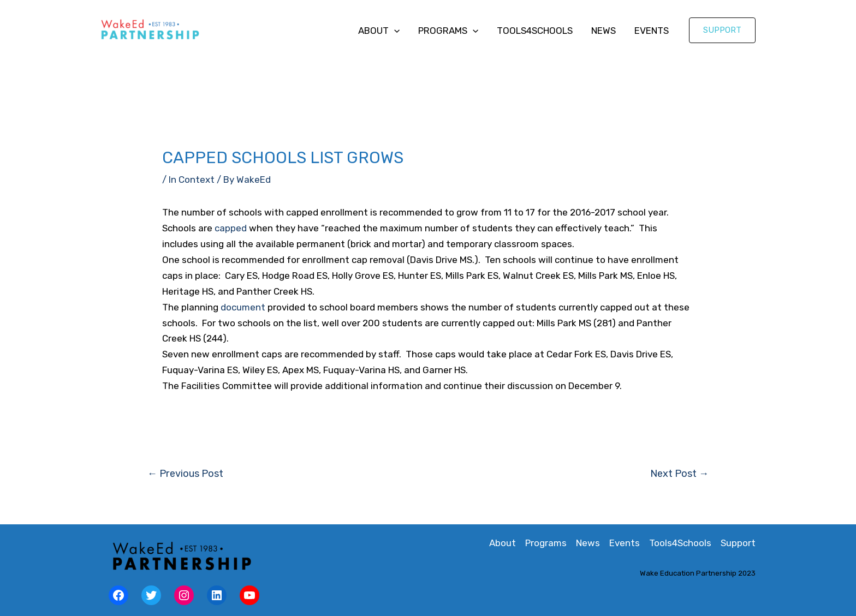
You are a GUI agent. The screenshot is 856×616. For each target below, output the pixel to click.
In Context (192, 180)
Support (738, 543)
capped (231, 228)
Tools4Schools (535, 31)
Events (652, 31)
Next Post (679, 474)
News (604, 31)
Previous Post (185, 474)
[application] (394, 31)
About (379, 31)
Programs (448, 31)
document (243, 307)
